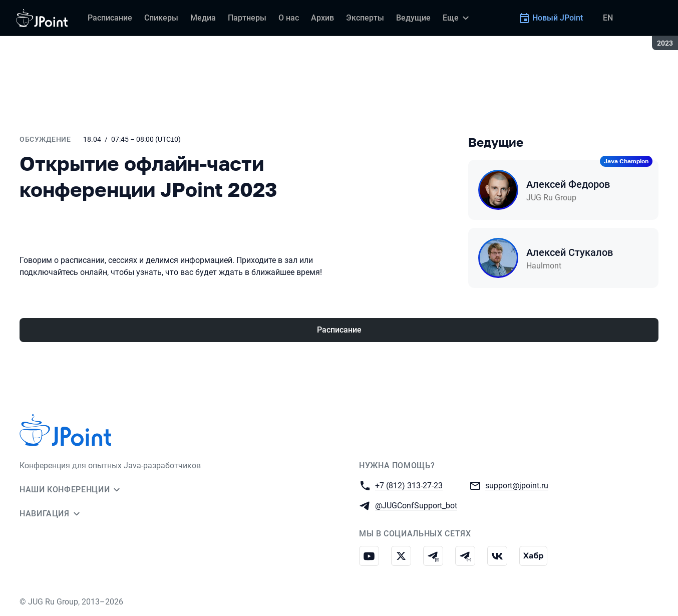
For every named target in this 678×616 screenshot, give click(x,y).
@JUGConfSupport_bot (416, 505)
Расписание (339, 330)
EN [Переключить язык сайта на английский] (608, 18)
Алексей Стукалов (570, 252)
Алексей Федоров (568, 184)
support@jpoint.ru (517, 485)
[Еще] (457, 18)
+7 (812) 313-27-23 (409, 485)
